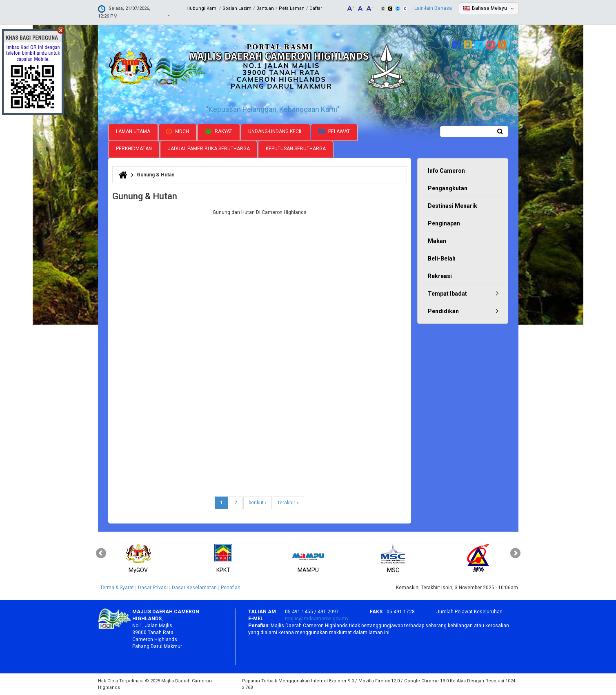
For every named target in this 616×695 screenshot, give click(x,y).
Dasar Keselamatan (194, 588)
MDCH (178, 131)
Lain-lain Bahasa (433, 8)
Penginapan (444, 223)
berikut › (258, 503)
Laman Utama (133, 131)
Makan (437, 241)
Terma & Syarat (117, 588)
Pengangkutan (448, 188)
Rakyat (219, 131)
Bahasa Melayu (489, 8)
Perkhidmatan (134, 149)
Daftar (316, 8)
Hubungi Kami (202, 8)
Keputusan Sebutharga (296, 149)
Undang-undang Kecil (275, 131)
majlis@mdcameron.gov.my (317, 619)
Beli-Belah (442, 258)
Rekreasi (440, 276)
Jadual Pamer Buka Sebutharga (209, 149)
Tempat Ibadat (447, 294)
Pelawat (334, 132)
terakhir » (288, 503)
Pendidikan (443, 311)
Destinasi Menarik (453, 206)
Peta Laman (292, 8)
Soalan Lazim (237, 8)
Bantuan (265, 8)
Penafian (231, 588)
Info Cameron (446, 171)
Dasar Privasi (153, 588)
